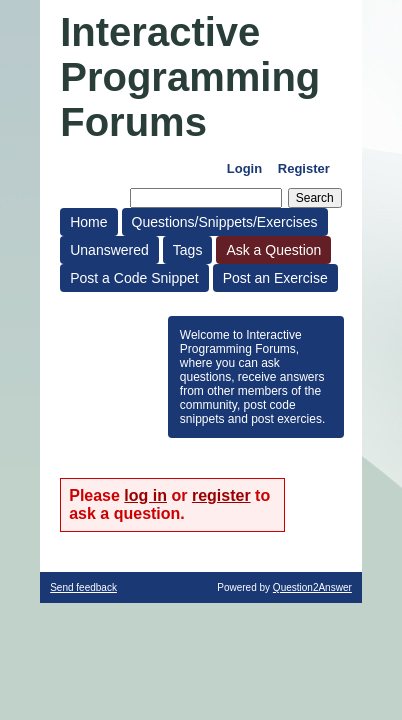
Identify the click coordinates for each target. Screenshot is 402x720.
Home (88, 222)
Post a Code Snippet (134, 278)
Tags (188, 250)
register (221, 495)
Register (304, 168)
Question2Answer (312, 587)
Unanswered (109, 250)
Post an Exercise (275, 278)
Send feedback (83, 587)
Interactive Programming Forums (190, 77)
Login (244, 168)
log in (145, 495)
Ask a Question (273, 250)
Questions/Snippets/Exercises (225, 222)
